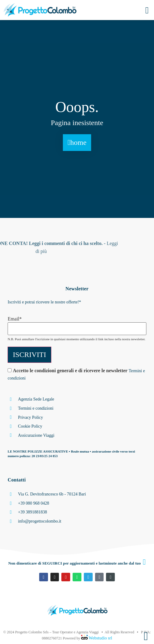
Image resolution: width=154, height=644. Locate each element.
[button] (147, 10)
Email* (15, 319)
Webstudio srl (100, 638)
